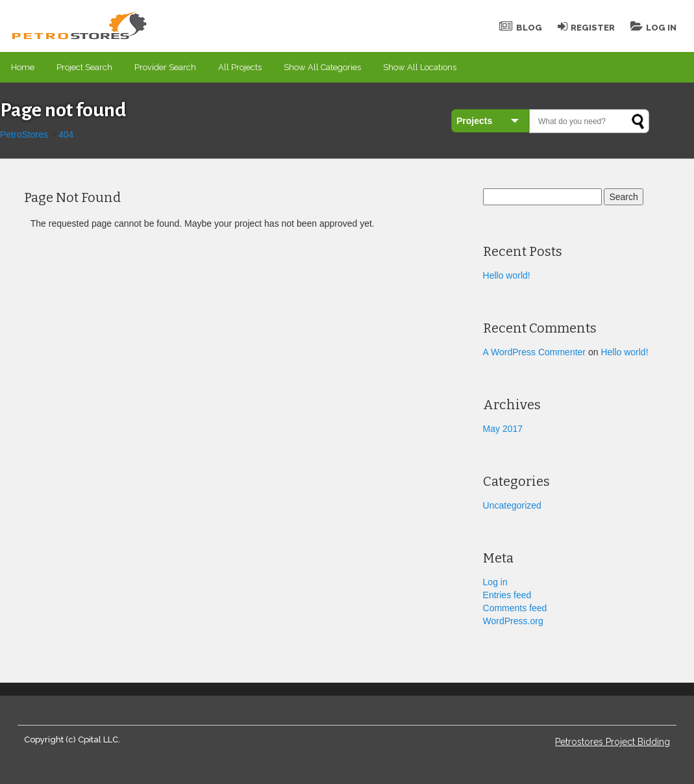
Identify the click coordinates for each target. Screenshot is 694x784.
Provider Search (165, 67)
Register (586, 28)
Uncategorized (512, 505)
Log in (495, 582)
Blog (521, 28)
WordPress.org (513, 621)
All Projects (240, 67)
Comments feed (515, 608)
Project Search (84, 67)
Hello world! (507, 275)
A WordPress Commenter (534, 352)
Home (23, 67)
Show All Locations (420, 67)
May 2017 (503, 429)
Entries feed (507, 595)
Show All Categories (322, 67)
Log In (653, 28)
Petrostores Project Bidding (613, 742)
